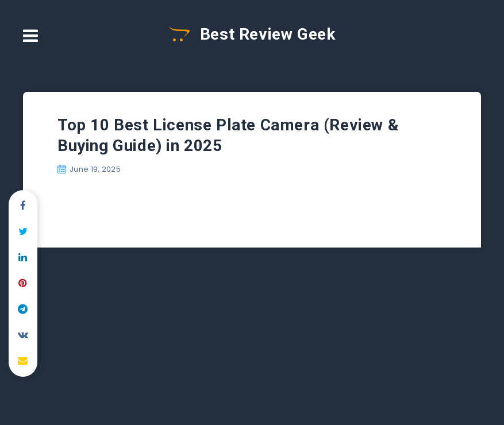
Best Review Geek (252, 34)
